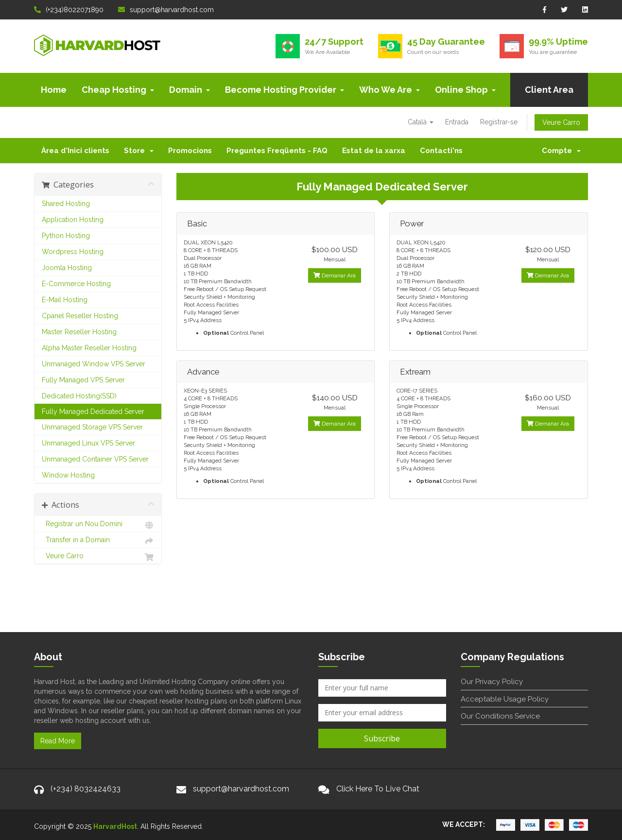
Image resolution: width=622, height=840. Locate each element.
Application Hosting (73, 220)
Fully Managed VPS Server (83, 380)
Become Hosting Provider (285, 90)
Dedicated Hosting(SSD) (79, 396)
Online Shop (465, 90)
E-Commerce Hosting (76, 284)
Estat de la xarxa (374, 151)
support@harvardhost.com (166, 10)
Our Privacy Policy (492, 682)
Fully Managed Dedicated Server (93, 411)
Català (421, 122)
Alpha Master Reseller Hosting (89, 348)
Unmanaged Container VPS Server (95, 459)
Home (54, 90)
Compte (561, 151)
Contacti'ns (441, 151)
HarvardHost (115, 826)
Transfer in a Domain (98, 541)
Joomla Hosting (67, 268)
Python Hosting (66, 236)
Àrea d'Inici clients (75, 151)
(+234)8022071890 (69, 10)
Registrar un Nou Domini (98, 525)
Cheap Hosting (118, 90)
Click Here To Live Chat (378, 789)
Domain (190, 90)
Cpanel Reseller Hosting (80, 316)
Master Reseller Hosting (79, 332)
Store (139, 151)
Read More (58, 741)
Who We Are (389, 90)
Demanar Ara (335, 275)
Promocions (190, 151)
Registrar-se (499, 122)
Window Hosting (68, 475)
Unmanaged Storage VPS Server (92, 427)
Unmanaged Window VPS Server (94, 364)
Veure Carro (561, 122)
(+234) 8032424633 (86, 789)
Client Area (549, 90)
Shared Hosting (66, 204)
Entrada (457, 122)
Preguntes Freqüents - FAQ (277, 151)
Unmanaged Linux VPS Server (88, 443)
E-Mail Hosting (65, 300)
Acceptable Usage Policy (505, 699)
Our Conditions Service (500, 716)
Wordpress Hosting (73, 252)
